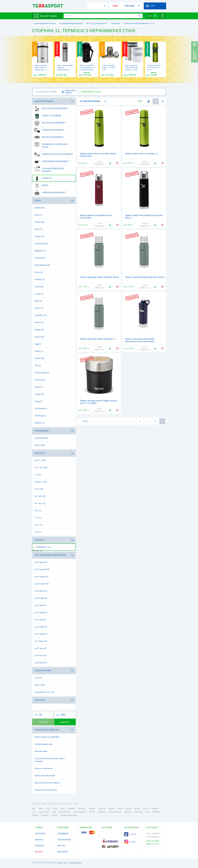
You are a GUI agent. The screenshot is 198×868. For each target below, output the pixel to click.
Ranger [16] (39, 330)
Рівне (54, 812)
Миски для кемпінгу (49, 137)
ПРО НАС (62, 846)
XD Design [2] (40, 416)
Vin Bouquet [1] (41, 408)
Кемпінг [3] (39, 423)
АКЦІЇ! (115, 6)
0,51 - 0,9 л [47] (41, 468)
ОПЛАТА (39, 840)
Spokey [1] (39, 351)
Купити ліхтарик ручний (45, 776)
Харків (40, 808)
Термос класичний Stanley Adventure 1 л (98, 339)
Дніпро (55, 808)
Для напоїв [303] (42, 438)
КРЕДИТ (39, 852)
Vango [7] (39, 401)
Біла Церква (138, 812)
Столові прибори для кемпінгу (49, 169)
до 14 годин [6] (41, 627)
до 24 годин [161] (42, 584)
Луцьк (147, 812)
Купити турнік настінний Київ (47, 737)
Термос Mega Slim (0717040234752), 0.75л (154, 68)
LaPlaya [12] (40, 279)
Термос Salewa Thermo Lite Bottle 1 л (141, 154)
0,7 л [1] (38, 518)
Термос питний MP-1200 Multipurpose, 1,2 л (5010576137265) (88, 68)
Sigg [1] (38, 344)
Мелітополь (156, 812)
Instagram (130, 842)
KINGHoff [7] (40, 258)
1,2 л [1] (38, 532)
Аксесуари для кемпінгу (51, 109)
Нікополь (35, 815)
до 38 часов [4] (41, 655)
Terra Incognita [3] (42, 373)
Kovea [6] (39, 272)
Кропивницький (64, 812)
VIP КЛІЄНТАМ (64, 840)
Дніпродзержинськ (79, 812)
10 (155, 421)
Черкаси (146, 808)
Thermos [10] (40, 380)
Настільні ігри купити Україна (47, 783)
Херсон (120, 808)
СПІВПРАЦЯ (63, 834)
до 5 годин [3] (40, 620)
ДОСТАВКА (40, 834)
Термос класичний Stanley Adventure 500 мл (100, 277)
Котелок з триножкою (44, 768)
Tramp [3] (39, 387)
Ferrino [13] (39, 236)
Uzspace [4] (39, 394)
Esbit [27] (39, 229)
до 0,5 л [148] (40, 460)
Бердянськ (45, 815)
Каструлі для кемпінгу (50, 123)
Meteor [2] (39, 308)
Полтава (128, 808)
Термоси (43, 178)
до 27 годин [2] (41, 634)
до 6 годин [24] (41, 562)
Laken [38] (39, 287)
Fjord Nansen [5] (41, 244)
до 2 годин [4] (40, 605)
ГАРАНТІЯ (40, 846)
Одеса (48, 808)
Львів (63, 808)
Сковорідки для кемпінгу (51, 161)
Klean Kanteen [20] (42, 265)
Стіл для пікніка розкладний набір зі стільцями (50, 760)
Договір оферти (75, 863)
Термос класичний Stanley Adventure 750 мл (145, 277)
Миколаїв (92, 808)
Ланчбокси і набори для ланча (51, 145)
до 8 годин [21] (41, 591)
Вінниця (112, 808)
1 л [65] (38, 475)
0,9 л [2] (38, 511)
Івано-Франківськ (115, 812)
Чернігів (137, 808)
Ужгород (54, 815)
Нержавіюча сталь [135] (45, 692)
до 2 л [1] (39, 525)
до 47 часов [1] (41, 648)
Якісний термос (41, 751)
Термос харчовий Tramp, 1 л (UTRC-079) (109, 68)
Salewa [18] (39, 337)
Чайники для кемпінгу (50, 193)
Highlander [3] (40, 251)
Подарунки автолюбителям (46, 790)
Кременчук (102, 812)
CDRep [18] (40, 222)
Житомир (155, 808)
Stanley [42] (40, 358)
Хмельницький (44, 812)
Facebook (130, 834)
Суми (34, 812)
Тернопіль (127, 812)
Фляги (41, 185)
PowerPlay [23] (41, 315)
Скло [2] (38, 678)
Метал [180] (40, 685)
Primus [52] (39, 322)
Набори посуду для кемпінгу (53, 154)
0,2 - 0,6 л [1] (40, 503)
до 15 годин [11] (41, 577)
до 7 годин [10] (41, 641)
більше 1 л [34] (41, 482)
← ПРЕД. (84, 421)
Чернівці (92, 812)
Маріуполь (102, 808)
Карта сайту (63, 863)
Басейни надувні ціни (44, 744)
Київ (34, 808)
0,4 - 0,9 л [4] (40, 496)
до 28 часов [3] (41, 663)
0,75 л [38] (39, 489)
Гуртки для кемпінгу (49, 130)
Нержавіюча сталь (42, 547)
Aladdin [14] (40, 208)
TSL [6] (38, 365)
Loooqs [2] (39, 294)
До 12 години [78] (42, 569)
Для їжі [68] (40, 445)
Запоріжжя (71, 808)
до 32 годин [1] (41, 612)
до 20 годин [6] (41, 598)
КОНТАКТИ (62, 852)
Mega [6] (38, 301)
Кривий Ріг (82, 808)
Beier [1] (38, 215)
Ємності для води (47, 116)
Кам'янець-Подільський (69, 815)
